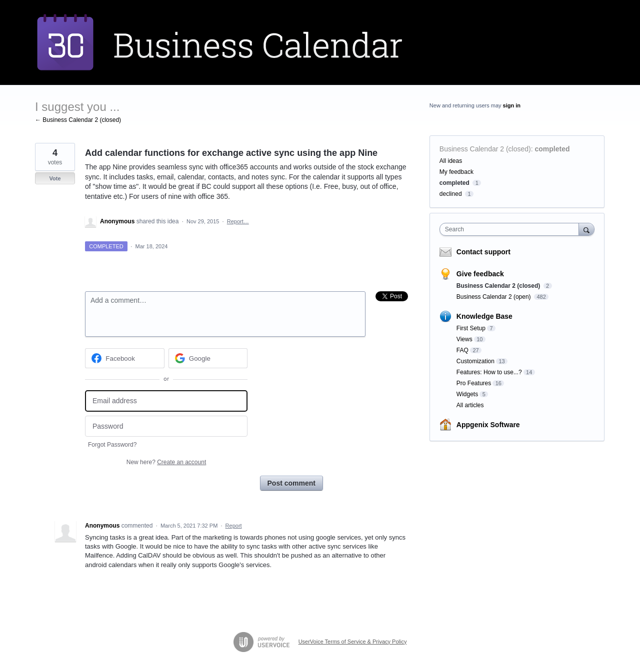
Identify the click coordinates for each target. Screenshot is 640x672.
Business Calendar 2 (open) (494, 297)
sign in (512, 105)
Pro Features (474, 383)
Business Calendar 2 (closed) (485, 149)
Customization (475, 361)
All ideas (451, 161)
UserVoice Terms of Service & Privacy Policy (353, 642)
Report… (238, 221)
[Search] (586, 229)
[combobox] (512, 229)
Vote (55, 178)
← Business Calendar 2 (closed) (78, 120)
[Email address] (166, 401)
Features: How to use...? (489, 372)
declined (451, 194)
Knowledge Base (484, 316)
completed (552, 149)
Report (234, 526)
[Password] (166, 426)
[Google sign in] (208, 358)
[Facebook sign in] (125, 358)
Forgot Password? (112, 445)
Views (464, 339)
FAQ (462, 350)
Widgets (467, 394)
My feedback (456, 172)
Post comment (291, 483)
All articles (470, 405)
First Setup (471, 328)
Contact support (483, 252)
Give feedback (480, 274)
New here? (166, 462)
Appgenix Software (488, 425)
